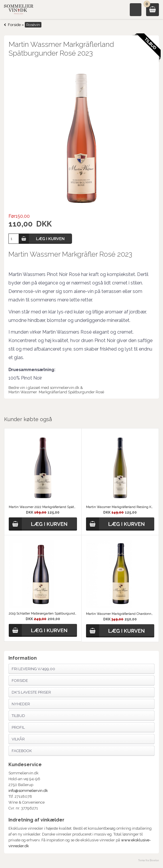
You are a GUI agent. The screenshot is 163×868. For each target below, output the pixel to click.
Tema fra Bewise (149, 860)
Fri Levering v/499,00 (33, 669)
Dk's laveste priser (31, 692)
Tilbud (18, 716)
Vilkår (18, 739)
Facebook (22, 751)
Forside (14, 25)
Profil (18, 727)
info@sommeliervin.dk (28, 791)
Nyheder (21, 704)
